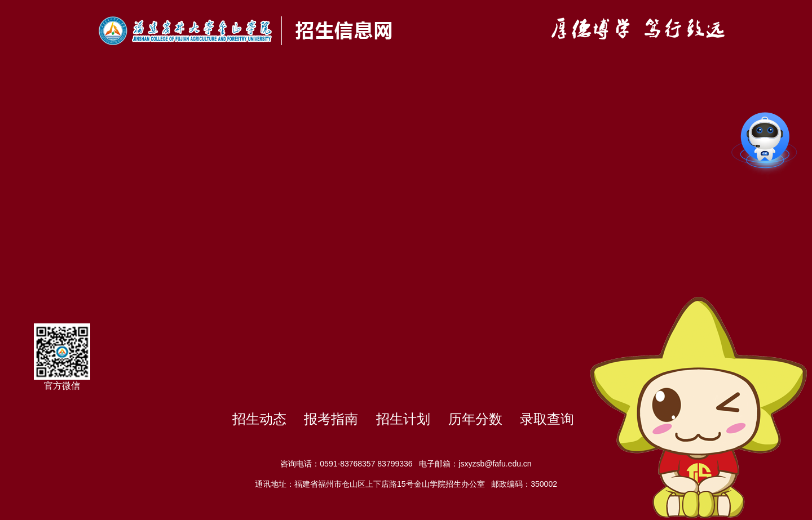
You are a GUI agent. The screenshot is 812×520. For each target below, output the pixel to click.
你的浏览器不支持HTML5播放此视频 (406, 225)
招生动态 (259, 419)
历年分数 (475, 419)
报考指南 (331, 419)
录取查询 (547, 419)
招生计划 (403, 419)
